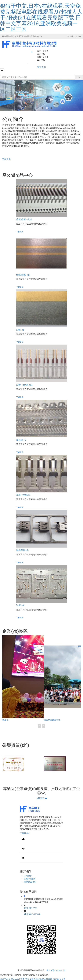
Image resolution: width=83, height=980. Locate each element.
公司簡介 (28, 876)
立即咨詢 (41, 798)
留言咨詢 (41, 67)
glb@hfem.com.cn (32, 914)
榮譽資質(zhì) (30, 882)
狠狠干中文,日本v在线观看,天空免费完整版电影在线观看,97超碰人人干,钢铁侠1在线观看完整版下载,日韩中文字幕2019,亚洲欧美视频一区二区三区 (41, 18)
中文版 (70, 36)
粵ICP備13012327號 (56, 970)
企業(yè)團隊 (30, 879)
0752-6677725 (30, 908)
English (78, 36)
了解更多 (6, 159)
